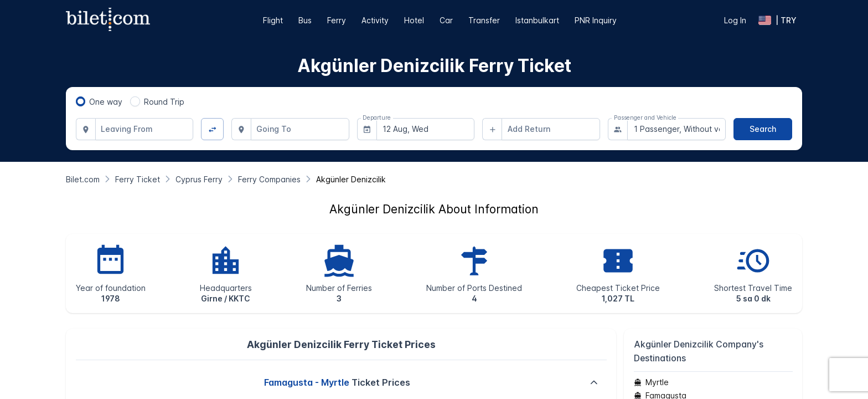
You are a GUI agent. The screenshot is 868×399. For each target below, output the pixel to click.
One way (106, 102)
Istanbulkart (537, 20)
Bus (305, 20)
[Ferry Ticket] (138, 179)
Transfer (484, 20)
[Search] (763, 129)
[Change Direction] (212, 129)
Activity (375, 20)
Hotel (414, 20)
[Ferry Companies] (269, 179)
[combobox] (144, 129)
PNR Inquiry (596, 20)
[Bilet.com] (83, 179)
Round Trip (164, 102)
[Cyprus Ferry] (199, 179)
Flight (273, 20)
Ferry (337, 20)
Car (446, 20)
